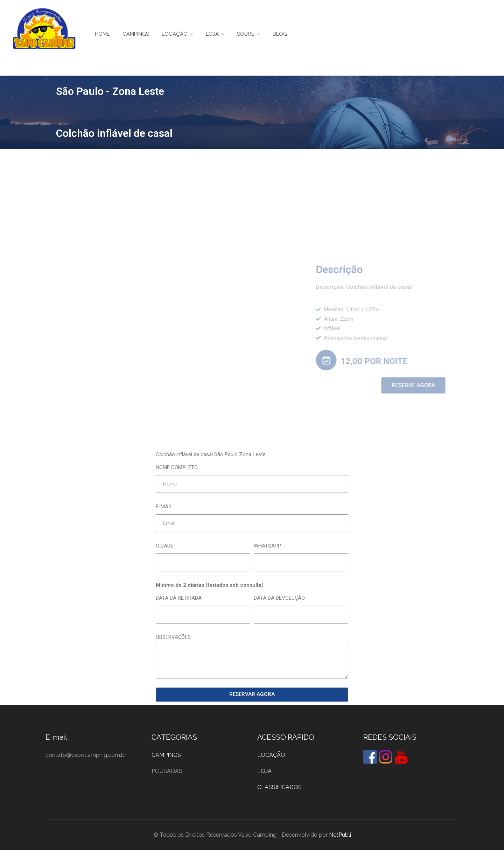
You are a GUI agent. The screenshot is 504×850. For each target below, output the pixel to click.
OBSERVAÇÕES (173, 637)
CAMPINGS (136, 34)
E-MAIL (164, 507)
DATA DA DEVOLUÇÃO (279, 598)
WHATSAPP (267, 546)
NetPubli (340, 835)
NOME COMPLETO (177, 467)
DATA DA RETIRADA (179, 598)
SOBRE (246, 34)
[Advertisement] (252, 201)
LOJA (212, 34)
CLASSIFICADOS (279, 787)
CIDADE (164, 546)
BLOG (280, 34)
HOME (102, 34)
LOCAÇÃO (175, 34)
